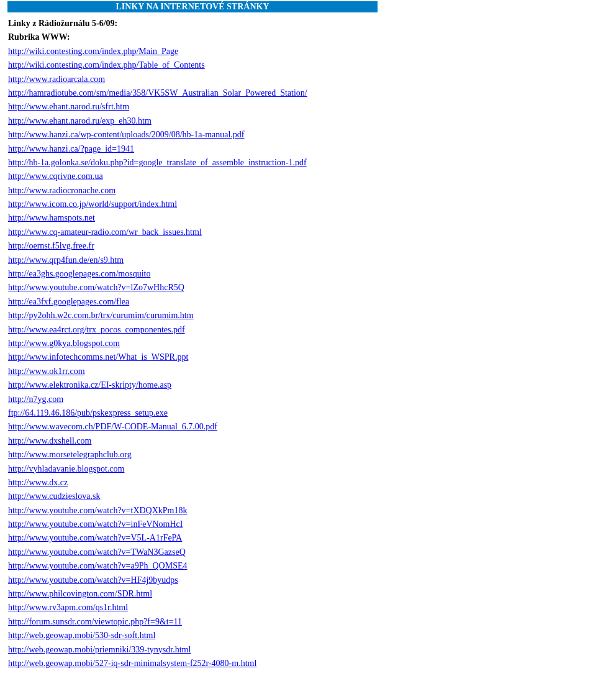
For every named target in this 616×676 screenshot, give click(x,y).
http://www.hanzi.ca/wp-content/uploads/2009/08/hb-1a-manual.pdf (126, 135)
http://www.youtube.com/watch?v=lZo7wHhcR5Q (96, 287)
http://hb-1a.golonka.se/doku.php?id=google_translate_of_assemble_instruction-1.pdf (157, 162)
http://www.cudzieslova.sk (54, 496)
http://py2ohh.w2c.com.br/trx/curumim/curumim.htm (101, 315)
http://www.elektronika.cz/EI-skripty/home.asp (90, 385)
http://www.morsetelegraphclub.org (70, 454)
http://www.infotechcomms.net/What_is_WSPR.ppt (98, 357)
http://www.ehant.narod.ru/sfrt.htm (69, 107)
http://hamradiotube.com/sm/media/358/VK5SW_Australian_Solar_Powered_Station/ (158, 93)
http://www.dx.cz (38, 482)
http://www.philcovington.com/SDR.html (80, 594)
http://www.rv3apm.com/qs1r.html (68, 607)
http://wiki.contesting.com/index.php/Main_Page (93, 51)
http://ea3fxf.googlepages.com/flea (69, 302)
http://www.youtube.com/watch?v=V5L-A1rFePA (95, 538)
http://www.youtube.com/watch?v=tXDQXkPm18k (98, 510)
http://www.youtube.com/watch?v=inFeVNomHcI (96, 524)
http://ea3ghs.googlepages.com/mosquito (79, 274)
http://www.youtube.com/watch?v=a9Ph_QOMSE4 (98, 566)
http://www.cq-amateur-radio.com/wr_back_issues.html (105, 232)
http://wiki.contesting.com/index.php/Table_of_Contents (106, 65)
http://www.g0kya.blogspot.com (64, 343)
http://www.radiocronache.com (62, 190)
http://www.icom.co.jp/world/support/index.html (93, 204)
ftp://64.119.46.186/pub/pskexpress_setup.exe (88, 413)
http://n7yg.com (36, 399)
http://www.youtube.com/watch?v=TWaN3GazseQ (97, 552)
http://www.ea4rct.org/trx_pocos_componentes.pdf (97, 330)
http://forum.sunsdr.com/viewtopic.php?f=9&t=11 (95, 622)
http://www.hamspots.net (52, 218)
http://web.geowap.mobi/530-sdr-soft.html (82, 635)
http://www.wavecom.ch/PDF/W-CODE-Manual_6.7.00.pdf (113, 427)
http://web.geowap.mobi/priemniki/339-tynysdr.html (99, 650)
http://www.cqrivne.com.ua (56, 176)
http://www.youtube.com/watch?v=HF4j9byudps (93, 580)
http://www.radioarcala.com (57, 79)
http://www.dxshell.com (50, 441)
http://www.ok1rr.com (47, 371)
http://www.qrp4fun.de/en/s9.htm (66, 260)
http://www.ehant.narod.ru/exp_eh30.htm (80, 121)
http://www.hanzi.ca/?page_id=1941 (71, 149)
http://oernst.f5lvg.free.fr (51, 246)
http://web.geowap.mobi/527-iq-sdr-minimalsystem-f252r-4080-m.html (132, 663)
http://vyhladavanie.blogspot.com (66, 469)
